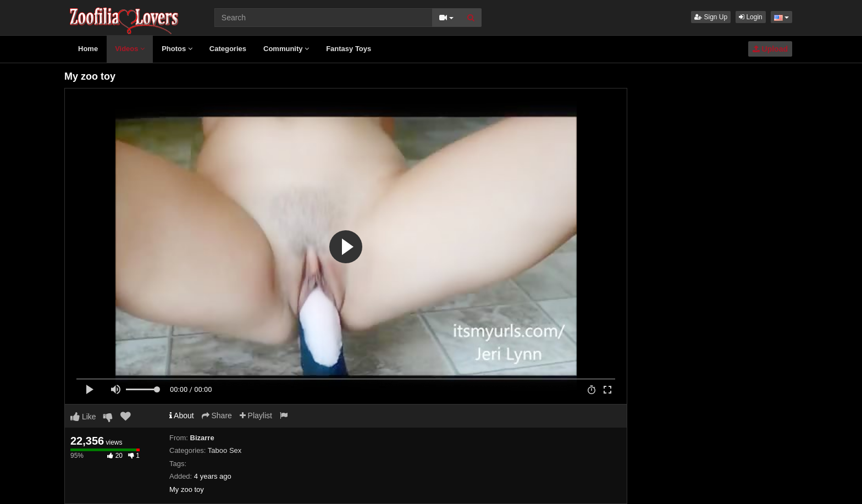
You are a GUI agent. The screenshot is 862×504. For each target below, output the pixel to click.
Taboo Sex (225, 450)
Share (217, 416)
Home (88, 49)
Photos (177, 49)
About (182, 416)
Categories (228, 49)
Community (286, 49)
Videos (130, 49)
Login (751, 17)
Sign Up (711, 17)
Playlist (256, 416)
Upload (770, 49)
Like (83, 417)
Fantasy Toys (349, 49)
